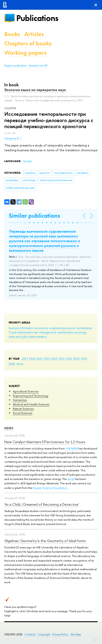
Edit (96, 640)
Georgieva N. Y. (13, 138)
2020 (76, 359)
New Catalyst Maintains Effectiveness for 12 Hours (45, 442)
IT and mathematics (21, 332)
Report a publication (16, 66)
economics (41, 328)
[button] (25, 223)
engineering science (62, 328)
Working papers (25, 53)
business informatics (21, 328)
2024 (47, 359)
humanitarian (84, 328)
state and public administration (28, 336)
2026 (32, 359)
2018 (12, 364)
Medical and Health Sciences (31, 404)
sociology (80, 332)
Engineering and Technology (31, 396)
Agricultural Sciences (26, 391)
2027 (25, 359)
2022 (62, 359)
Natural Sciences (23, 409)
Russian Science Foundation (50, 488)
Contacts (30, 634)
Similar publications (34, 216)
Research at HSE (38, 66)
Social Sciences (23, 413)
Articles (34, 34)
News (9, 428)
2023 (54, 359)
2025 (39, 359)
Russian (28, 161)
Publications (37, 18)
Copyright (44, 634)
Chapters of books (28, 43)
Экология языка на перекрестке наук (35, 90)
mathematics (65, 332)
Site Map (76, 634)
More (20, 364)
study (71, 479)
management (48, 332)
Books (12, 34)
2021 (69, 359)
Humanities (20, 400)
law (36, 332)
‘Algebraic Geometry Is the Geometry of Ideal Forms (45, 541)
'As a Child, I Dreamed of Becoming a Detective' (42, 504)
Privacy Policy (60, 634)
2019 (84, 359)
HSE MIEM (72, 448)
